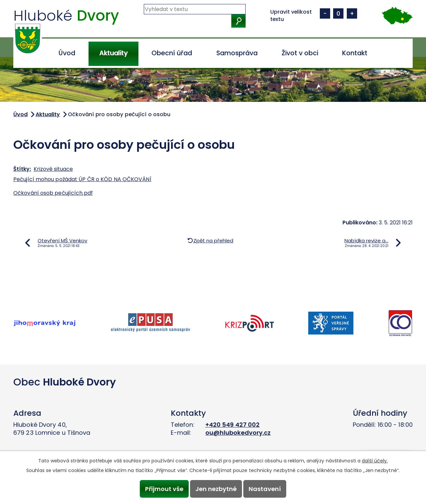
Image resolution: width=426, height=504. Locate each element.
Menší (325, 13)
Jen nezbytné (216, 489)
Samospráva (237, 53)
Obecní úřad (172, 53)
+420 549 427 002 (233, 425)
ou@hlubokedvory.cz (238, 433)
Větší (352, 13)
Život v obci (300, 53)
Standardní (338, 13)
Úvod (67, 53)
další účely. (375, 461)
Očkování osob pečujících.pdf (53, 193)
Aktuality (113, 53)
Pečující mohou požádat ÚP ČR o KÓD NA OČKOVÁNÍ (82, 179)
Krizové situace (53, 169)
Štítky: (22, 169)
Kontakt (355, 53)
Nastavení (265, 489)
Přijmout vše (164, 489)
